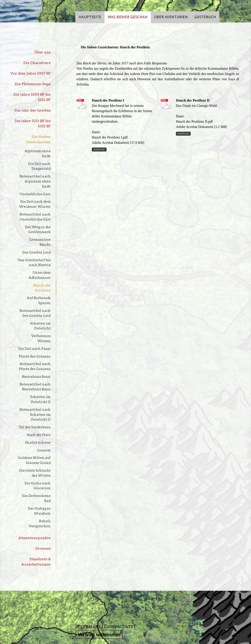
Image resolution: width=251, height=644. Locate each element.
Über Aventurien (171, 17)
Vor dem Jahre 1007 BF (30, 73)
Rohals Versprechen (40, 524)
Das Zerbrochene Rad (36, 498)
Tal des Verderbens (35, 427)
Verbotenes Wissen (41, 338)
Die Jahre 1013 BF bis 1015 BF (33, 123)
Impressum (88, 626)
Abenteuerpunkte (34, 538)
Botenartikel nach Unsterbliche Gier (35, 217)
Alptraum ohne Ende (38, 153)
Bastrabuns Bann (36, 377)
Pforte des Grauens (35, 356)
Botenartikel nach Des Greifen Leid (35, 313)
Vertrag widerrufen (99, 634)
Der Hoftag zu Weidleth (39, 511)
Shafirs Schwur (38, 442)
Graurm (44, 450)
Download (99, 150)
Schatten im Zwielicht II (40, 399)
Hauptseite (90, 17)
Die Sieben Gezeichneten (38, 139)
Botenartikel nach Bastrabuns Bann (35, 387)
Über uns (42, 52)
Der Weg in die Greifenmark (38, 230)
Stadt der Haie (39, 435)
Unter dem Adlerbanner (40, 275)
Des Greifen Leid (37, 252)
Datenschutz (118, 626)
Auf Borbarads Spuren (39, 300)
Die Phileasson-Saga (33, 84)
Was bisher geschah (128, 17)
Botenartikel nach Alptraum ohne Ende (35, 181)
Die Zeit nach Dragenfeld (39, 166)
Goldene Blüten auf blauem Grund (34, 460)
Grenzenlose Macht (40, 242)
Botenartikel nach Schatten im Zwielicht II (35, 415)
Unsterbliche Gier (35, 194)
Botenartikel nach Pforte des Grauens (35, 366)
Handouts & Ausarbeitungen (36, 562)
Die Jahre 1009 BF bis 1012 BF (32, 97)
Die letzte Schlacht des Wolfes (35, 473)
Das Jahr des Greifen (32, 110)
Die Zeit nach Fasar (34, 349)
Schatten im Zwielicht (40, 326)
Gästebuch (205, 17)
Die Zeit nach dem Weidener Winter (35, 204)
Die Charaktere (37, 63)
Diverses (43, 548)
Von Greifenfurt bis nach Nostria (34, 263)
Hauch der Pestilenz (42, 288)
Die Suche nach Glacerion (38, 486)
